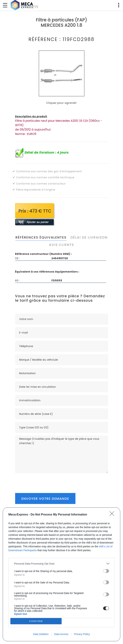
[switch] (106, 571)
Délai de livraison (89, 237)
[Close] (113, 515)
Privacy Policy (82, 634)
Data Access (61, 634)
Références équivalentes (41, 237)
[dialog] (61, 574)
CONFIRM (36, 621)
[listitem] (61, 564)
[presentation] (43, 480)
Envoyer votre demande (45, 499)
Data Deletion (41, 634)
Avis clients (61, 245)
